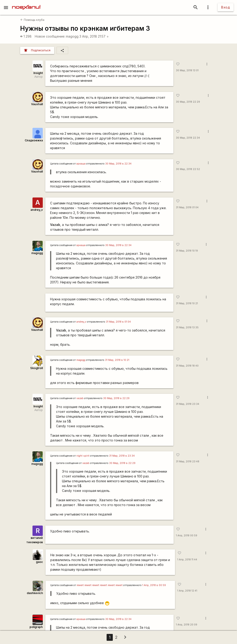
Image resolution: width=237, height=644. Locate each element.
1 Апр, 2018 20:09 (187, 625)
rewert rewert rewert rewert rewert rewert (100, 585)
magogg (72, 36)
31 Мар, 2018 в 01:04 (118, 322)
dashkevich (35, 593)
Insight (38, 73)
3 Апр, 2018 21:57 (94, 36)
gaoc (39, 562)
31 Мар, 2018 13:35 (187, 327)
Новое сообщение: (50, 36)
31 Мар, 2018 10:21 (187, 303)
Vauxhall (37, 104)
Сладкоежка (34, 140)
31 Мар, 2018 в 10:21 (117, 360)
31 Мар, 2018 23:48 (188, 462)
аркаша (81, 164)
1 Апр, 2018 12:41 (187, 591)
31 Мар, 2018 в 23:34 (122, 456)
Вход (226, 7)
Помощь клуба (32, 20)
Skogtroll (36, 368)
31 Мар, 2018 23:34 (188, 404)
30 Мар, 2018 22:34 (188, 138)
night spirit (83, 456)
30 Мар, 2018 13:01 (187, 70)
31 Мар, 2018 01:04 (187, 207)
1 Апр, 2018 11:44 (187, 560)
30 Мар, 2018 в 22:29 (116, 398)
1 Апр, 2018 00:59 (187, 536)
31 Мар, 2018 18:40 (187, 366)
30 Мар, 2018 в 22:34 (118, 164)
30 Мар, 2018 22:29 (188, 102)
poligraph (36, 627)
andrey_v (37, 210)
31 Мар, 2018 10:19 (187, 251)
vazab (80, 398)
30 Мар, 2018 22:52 (188, 169)
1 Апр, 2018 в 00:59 (154, 585)
